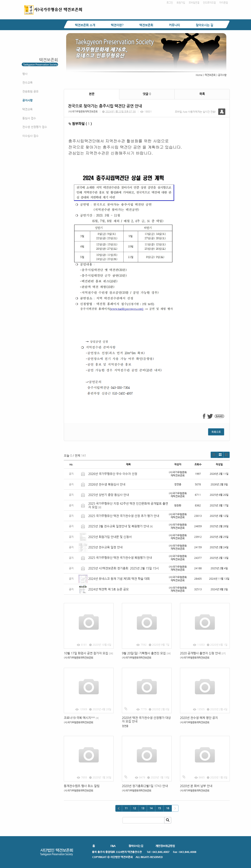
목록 (202, 94)
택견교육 (27, 109)
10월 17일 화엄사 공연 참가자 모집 (88, 653)
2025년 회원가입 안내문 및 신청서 (110, 537)
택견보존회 (146, 25)
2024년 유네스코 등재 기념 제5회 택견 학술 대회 (119, 579)
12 (134, 808)
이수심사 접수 (30, 136)
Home (199, 75)
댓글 (147, 94)
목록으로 (216, 432)
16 (168, 808)
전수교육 (27, 82)
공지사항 (27, 100)
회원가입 (181, 3)
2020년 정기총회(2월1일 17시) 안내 (145, 786)
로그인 (170, 3)
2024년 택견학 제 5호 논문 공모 (108, 589)
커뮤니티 (174, 25)
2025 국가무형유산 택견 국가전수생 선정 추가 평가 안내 (124, 516)
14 (151, 808)
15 (159, 808)
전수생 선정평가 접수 (35, 127)
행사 (25, 74)
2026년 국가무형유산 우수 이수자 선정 (113, 474)
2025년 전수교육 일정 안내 (106, 547)
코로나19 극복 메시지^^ (81, 718)
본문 (92, 94)
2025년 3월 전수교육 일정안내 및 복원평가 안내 (119, 526)
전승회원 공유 (30, 91)
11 (126, 808)
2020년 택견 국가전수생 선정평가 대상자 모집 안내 (146, 719)
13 (143, 808)
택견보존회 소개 (85, 25)
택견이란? (117, 25)
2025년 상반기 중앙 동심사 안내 (109, 495)
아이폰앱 (224, 3)
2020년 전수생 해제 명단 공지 (199, 718)
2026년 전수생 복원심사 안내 (107, 484)
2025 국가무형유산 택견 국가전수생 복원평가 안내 (120, 558)
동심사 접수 (29, 118)
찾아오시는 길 (204, 25)
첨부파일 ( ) (80, 124)
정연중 (125, 726)
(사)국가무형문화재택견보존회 (83, 112)
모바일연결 (194, 3)
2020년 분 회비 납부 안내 (196, 786)
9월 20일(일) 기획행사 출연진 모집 (146, 653)
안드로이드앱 (209, 3)
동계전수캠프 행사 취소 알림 (82, 786)
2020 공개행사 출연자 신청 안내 (203, 653)
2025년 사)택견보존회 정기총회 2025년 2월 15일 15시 (124, 568)
